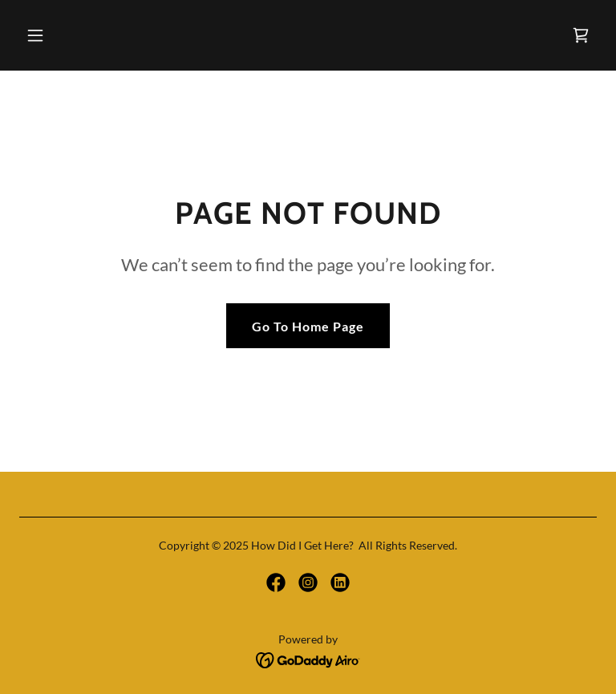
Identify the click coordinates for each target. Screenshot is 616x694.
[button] (85, 35)
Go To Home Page (308, 326)
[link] (581, 35)
